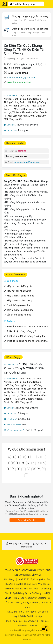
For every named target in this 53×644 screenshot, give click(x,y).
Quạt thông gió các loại (19, 305)
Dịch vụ (11, 321)
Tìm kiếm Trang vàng (22, 4)
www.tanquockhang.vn (19, 82)
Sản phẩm (12, 281)
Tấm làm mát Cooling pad (20, 310)
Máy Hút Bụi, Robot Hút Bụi (28, 109)
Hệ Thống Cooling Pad (16, 385)
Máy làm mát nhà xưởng (20, 300)
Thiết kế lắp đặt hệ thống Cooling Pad (26, 336)
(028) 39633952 (18, 73)
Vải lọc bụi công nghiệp (19, 315)
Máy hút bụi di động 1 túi (20, 286)
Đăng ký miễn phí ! (27, 520)
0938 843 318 (21, 156)
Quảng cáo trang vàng (30, 29)
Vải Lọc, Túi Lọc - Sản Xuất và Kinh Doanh (25, 112)
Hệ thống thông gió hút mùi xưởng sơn (27, 327)
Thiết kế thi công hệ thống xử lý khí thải (27, 341)
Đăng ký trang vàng (30, 16)
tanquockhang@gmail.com (21, 78)
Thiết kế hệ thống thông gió (21, 331)
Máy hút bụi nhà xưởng (19, 291)
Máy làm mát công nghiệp (20, 296)
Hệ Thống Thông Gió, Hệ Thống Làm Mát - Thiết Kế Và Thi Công (25, 106)
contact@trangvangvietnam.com (28, 630)
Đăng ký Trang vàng (19, 543)
